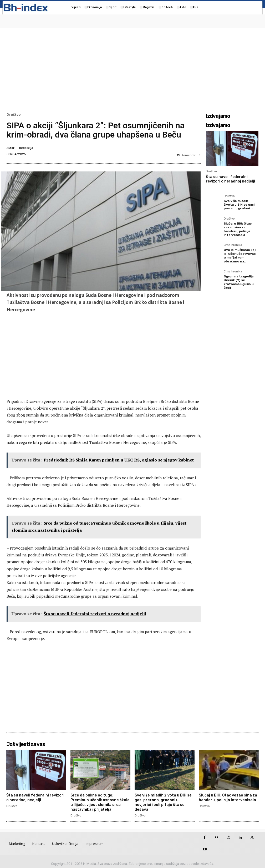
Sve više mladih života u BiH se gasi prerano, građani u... (239, 205)
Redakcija (26, 148)
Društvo (14, 115)
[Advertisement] (132, 69)
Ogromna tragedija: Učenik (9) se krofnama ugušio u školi (239, 282)
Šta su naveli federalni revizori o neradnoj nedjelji (230, 179)
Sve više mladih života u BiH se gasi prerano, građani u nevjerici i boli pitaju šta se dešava (162, 802)
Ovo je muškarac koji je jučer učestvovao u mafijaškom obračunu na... (240, 255)
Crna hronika (233, 245)
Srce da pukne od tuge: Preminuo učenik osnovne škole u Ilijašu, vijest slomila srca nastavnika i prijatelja (99, 802)
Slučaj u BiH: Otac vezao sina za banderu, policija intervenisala (238, 229)
